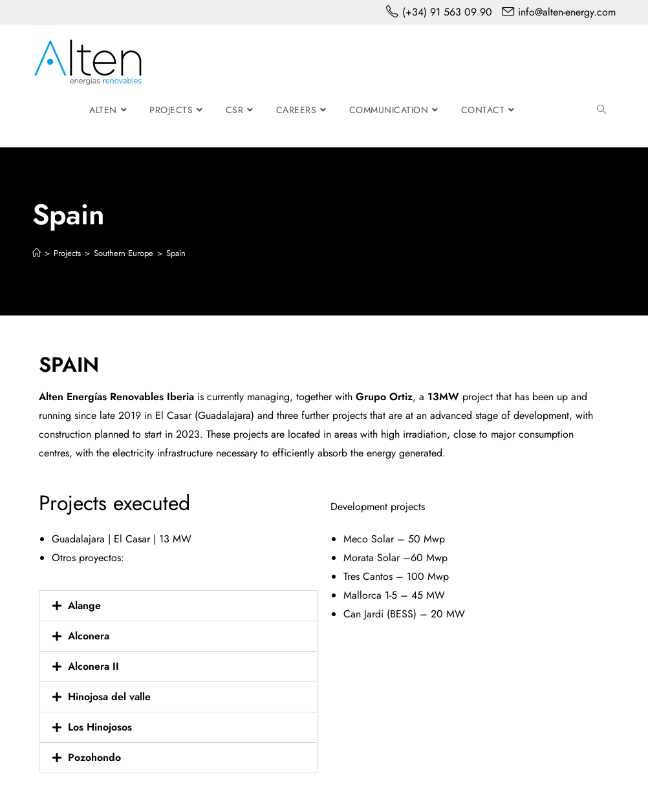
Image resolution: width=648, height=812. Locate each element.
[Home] (37, 253)
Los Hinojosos (100, 727)
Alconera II (93, 666)
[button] (178, 606)
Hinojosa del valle (109, 697)
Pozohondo (94, 757)
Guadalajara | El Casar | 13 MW (122, 539)
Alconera (89, 636)
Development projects (378, 507)
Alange (84, 605)
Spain (176, 253)
